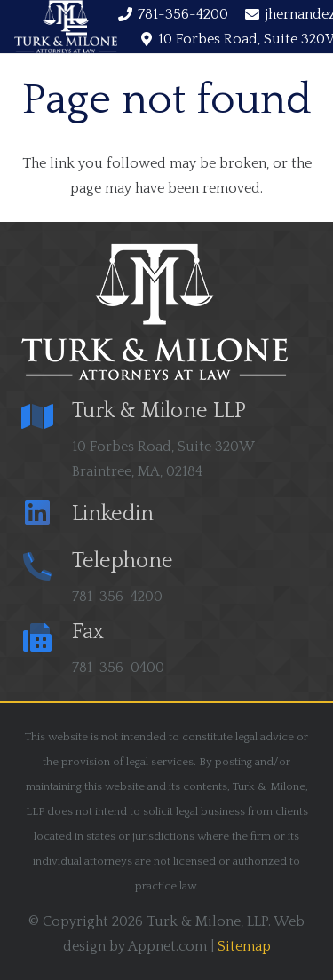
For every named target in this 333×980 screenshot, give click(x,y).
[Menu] (76, 27)
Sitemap (244, 946)
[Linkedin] (47, 514)
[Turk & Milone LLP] (47, 419)
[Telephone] (47, 569)
